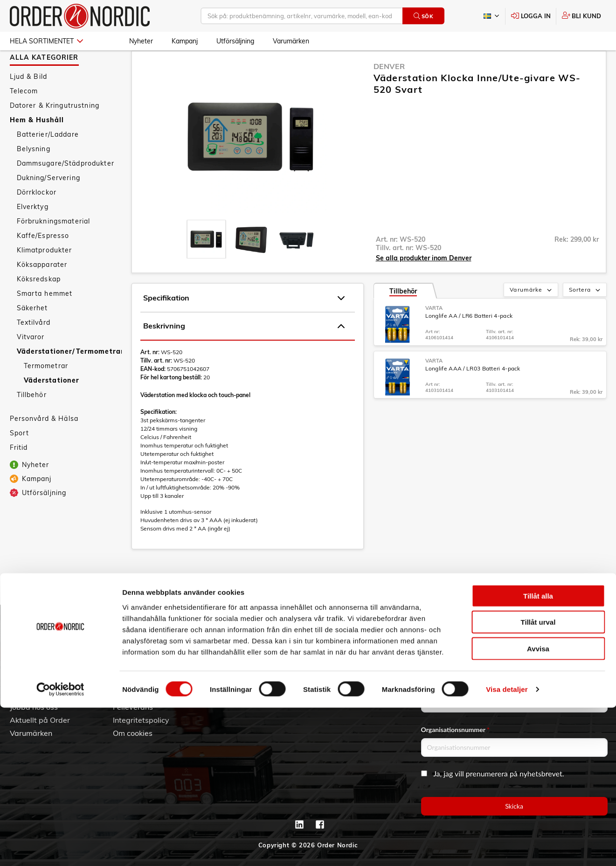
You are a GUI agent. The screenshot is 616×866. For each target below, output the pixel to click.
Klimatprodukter (45, 277)
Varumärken (291, 41)
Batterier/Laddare (48, 161)
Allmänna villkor (141, 642)
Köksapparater (42, 292)
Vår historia (30, 668)
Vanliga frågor (138, 655)
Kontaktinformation (352, 668)
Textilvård (34, 349)
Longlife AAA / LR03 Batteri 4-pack (473, 395)
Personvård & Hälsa (44, 446)
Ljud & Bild (29, 104)
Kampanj (185, 41)
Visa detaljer (507, 848)
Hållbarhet (28, 681)
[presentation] (206, 266)
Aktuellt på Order (40, 720)
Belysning (34, 176)
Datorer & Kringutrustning (55, 133)
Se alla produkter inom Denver (424, 285)
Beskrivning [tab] (244, 353)
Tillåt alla (538, 754)
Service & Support (144, 668)
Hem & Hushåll (37, 147)
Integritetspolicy (141, 720)
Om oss (23, 655)
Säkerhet (32, 335)
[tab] (206, 266)
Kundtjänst (140, 626)
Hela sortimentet (46, 41)
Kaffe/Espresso (43, 263)
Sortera (585, 317)
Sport (20, 460)
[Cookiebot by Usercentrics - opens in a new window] (60, 848)
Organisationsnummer (456, 730)
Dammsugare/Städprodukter (66, 190)
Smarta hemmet (45, 321)
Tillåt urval (538, 780)
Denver (389, 93)
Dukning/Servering (48, 205)
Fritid (19, 475)
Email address (443, 641)
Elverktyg (33, 234)
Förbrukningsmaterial (54, 248)
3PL (17, 642)
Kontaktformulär (347, 681)
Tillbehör (32, 422)
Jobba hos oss (34, 707)
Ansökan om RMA (144, 681)
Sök (424, 16)
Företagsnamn (444, 685)
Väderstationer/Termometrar (69, 378)
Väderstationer (52, 407)
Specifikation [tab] (244, 325)
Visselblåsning (35, 694)
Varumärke (531, 317)
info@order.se (366, 655)
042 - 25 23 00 (374, 642)
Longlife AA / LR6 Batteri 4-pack (469, 343)
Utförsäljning (235, 41)
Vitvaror (31, 364)
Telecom (24, 118)
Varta (434, 335)
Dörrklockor (37, 219)
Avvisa (538, 807)
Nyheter (141, 41)
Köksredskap (39, 306)
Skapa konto (238, 642)
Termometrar (46, 393)
